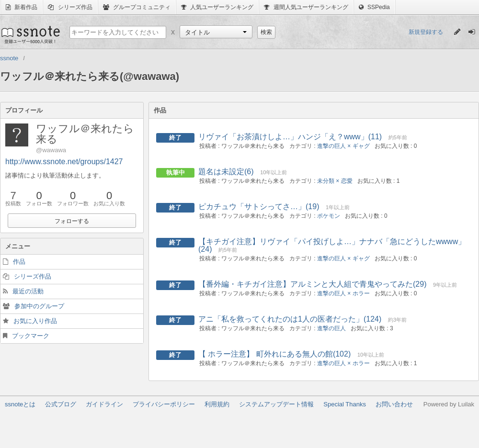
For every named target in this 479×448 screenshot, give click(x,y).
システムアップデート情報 (276, 404)
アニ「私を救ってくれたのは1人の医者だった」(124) (290, 319)
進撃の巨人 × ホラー (343, 293)
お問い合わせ (394, 404)
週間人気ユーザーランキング (306, 7)
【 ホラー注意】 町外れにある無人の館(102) (274, 354)
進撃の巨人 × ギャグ (343, 146)
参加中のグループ (39, 306)
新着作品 (22, 7)
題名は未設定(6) (226, 172)
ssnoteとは (20, 404)
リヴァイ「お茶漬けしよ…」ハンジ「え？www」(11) (290, 137)
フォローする (72, 221)
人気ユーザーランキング (217, 7)
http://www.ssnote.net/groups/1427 (64, 162)
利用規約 (217, 404)
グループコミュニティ (137, 7)
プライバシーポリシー (164, 404)
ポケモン (329, 216)
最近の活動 (28, 291)
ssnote (30, 34)
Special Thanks (345, 404)
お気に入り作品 (35, 321)
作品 (19, 262)
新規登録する (426, 32)
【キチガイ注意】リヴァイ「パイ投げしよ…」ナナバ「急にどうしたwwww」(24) (332, 245)
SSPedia (374, 7)
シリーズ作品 (70, 7)
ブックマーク (31, 336)
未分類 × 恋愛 (335, 181)
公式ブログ (61, 404)
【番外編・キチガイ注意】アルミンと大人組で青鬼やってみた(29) (312, 284)
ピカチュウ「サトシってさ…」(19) (259, 207)
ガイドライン (104, 404)
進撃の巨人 (331, 328)
